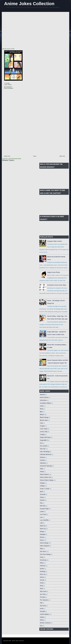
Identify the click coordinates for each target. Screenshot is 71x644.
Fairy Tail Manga (45, 452)
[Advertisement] (19, 30)
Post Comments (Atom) (15, 159)
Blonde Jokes (44, 420)
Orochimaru (43, 560)
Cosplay (42, 434)
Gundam (42, 460)
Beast (42, 409)
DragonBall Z (44, 440)
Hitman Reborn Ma (45, 477)
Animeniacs (43, 400)
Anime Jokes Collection (29, 4)
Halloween (43, 463)
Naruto (10, 85)
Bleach (42, 414)
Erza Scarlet (43, 446)
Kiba (41, 503)
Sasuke (42, 580)
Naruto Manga (44, 543)
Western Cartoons (45, 623)
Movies (42, 537)
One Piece (43, 551)
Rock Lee (43, 574)
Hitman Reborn (44, 474)
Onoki (42, 557)
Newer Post (7, 156)
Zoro (41, 626)
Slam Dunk (43, 591)
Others (42, 563)
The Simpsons (44, 600)
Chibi (41, 423)
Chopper (42, 426)
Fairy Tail (42, 449)
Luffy (41, 523)
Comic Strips (44, 429)
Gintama (42, 457)
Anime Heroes (44, 397)
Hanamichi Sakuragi (46, 466)
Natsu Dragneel (44, 546)
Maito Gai (43, 526)
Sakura (42, 577)
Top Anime (43, 606)
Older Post (62, 156)
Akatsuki (42, 395)
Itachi (41, 492)
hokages (42, 483)
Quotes (42, 569)
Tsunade (42, 611)
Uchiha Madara (44, 614)
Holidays (42, 486)
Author (42, 406)
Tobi (41, 603)
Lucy (41, 517)
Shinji (41, 586)
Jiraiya (42, 497)
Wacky (42, 620)
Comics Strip (44, 432)
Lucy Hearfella (44, 520)
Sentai (42, 583)
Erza (41, 443)
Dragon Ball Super (45, 437)
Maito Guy (43, 529)
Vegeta (42, 617)
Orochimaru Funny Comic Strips (57, 285)
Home (35, 156)
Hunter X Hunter (45, 489)
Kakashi (42, 500)
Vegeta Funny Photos (54, 272)
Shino (42, 589)
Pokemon (43, 566)
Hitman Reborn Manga (46, 480)
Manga (42, 531)
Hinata (42, 472)
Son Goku (43, 594)
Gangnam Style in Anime (55, 241)
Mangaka (43, 534)
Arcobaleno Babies (45, 403)
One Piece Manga (45, 554)
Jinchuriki (43, 494)
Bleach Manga (44, 417)
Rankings (43, 571)
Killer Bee (43, 506)
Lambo (42, 512)
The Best (42, 597)
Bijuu (41, 412)
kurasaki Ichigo (44, 509)
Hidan (42, 469)
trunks (42, 609)
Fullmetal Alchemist (46, 454)
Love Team (43, 514)
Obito (41, 549)
